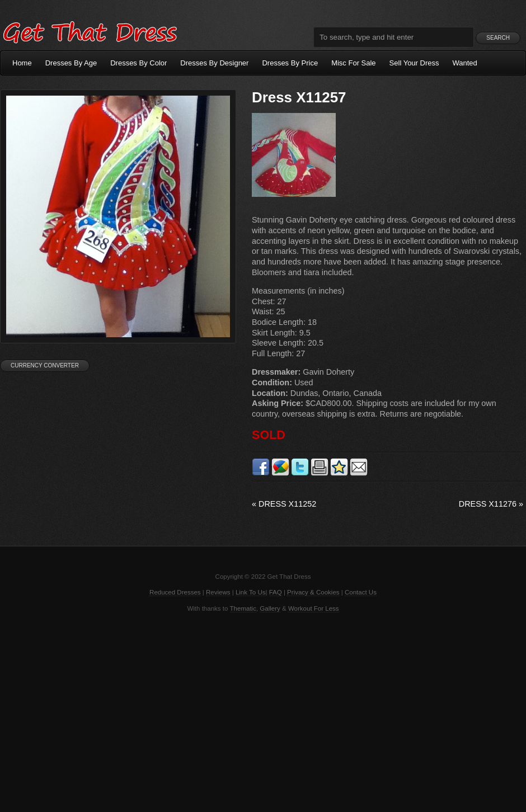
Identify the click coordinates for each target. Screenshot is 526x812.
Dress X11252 (284, 504)
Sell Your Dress (414, 63)
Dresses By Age (71, 63)
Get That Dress (90, 31)
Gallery (270, 608)
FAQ (276, 592)
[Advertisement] (263, 711)
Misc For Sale (353, 63)
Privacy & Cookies (313, 592)
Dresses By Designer (214, 63)
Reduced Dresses (175, 592)
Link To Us (251, 592)
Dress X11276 (491, 504)
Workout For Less (314, 608)
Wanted (465, 63)
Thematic (243, 608)
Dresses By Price (290, 63)
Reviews (218, 592)
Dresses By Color (138, 63)
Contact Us (361, 592)
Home (22, 63)
